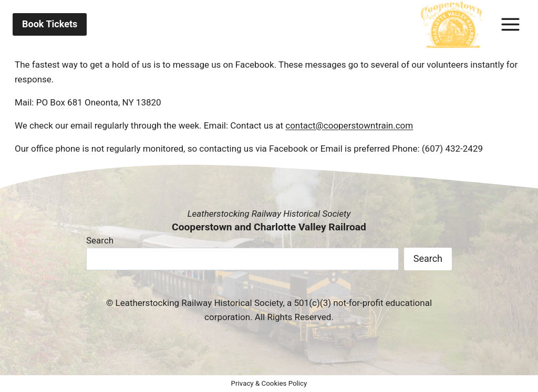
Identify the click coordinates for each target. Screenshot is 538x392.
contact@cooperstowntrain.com (349, 125)
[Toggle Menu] (510, 24)
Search (100, 240)
